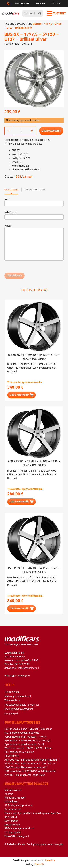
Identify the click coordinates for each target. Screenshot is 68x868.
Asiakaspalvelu (23, 3)
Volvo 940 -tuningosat (17, 836)
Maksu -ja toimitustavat (18, 696)
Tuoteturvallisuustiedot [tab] (35, 190)
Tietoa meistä (12, 692)
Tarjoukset (41, 3)
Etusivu (9, 24)
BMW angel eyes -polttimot (19, 828)
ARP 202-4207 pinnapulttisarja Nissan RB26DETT (32, 760)
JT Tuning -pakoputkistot (18, 805)
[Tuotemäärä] (21, 131)
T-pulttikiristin (12, 756)
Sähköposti (34, 215)
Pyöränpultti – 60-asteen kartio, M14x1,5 (27, 740)
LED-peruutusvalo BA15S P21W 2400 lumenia (30, 771)
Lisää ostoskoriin (51, 131)
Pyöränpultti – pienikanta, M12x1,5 (24, 744)
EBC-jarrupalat (13, 832)
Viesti (34, 243)
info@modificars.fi (29, 668)
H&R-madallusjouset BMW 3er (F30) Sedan (28, 729)
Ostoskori (56, 3)
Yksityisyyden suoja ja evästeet (22, 705)
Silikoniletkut (11, 802)
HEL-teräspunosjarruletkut (19, 752)
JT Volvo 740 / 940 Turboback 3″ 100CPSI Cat (30, 763)
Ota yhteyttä (11, 713)
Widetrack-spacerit (15, 798)
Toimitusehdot (12, 700)
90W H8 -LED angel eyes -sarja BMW (25, 775)
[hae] (40, 13)
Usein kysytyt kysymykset (19, 709)
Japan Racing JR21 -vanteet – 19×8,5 (25, 737)
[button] (21, 395)
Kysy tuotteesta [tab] (11, 190)
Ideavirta (50, 860)
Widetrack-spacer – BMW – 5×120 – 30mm (28, 748)
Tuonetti (39, 864)
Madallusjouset (13, 790)
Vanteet (19, 24)
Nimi (34, 201)
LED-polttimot (12, 825)
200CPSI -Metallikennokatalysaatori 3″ (26, 767)
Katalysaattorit (13, 809)
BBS (28, 24)
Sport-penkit (11, 821)
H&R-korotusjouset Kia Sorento (22, 733)
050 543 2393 (22, 664)
